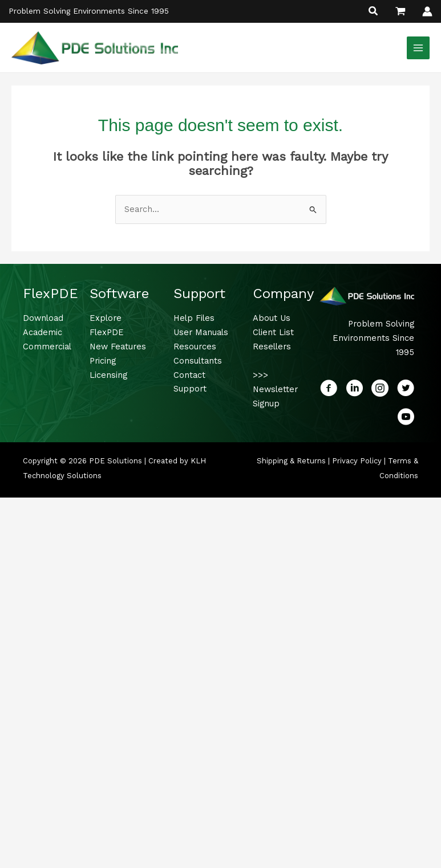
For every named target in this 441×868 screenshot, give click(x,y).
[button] (374, 12)
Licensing (108, 376)
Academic (43, 333)
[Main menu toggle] (418, 48)
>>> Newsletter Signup (275, 390)
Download (43, 319)
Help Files (194, 319)
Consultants (198, 362)
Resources (195, 348)
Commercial (47, 348)
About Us (272, 319)
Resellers (272, 348)
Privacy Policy (357, 462)
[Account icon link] (427, 11)
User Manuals (201, 333)
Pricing (103, 362)
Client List (273, 333)
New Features (118, 348)
